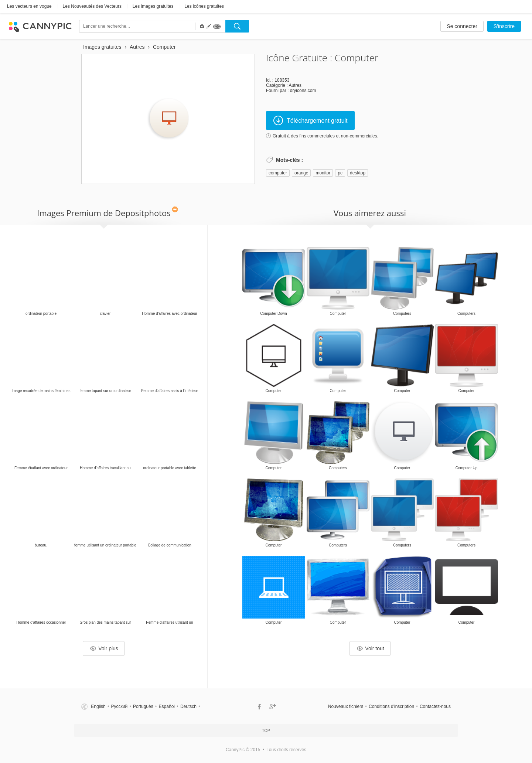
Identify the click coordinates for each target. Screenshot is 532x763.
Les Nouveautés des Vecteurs (92, 6)
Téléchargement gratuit (311, 120)
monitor (323, 173)
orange (301, 173)
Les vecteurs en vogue (29, 6)
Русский (120, 706)
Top (266, 730)
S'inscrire (504, 26)
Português (143, 706)
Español (167, 706)
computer (278, 173)
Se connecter (462, 26)
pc (340, 173)
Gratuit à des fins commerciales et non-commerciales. (325, 136)
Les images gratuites (153, 6)
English (98, 706)
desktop (358, 173)
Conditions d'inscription (391, 706)
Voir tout (370, 648)
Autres (295, 85)
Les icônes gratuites (204, 6)
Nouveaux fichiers (346, 706)
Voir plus (104, 648)
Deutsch (188, 706)
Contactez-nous (435, 706)
